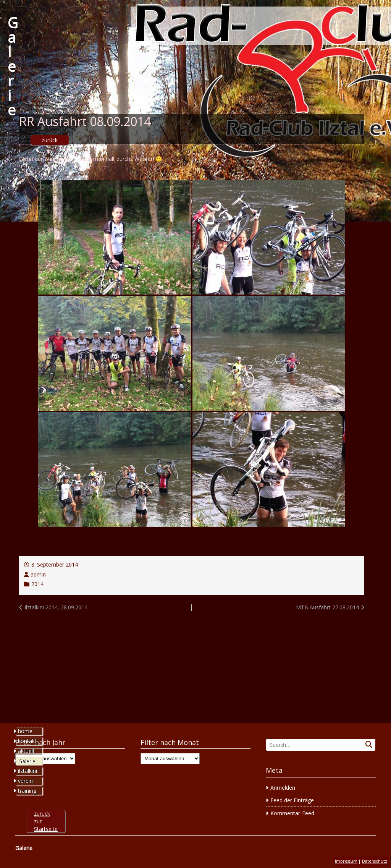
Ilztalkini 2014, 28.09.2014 (56, 607)
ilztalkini (27, 771)
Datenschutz (375, 861)
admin (38, 574)
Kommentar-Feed (292, 813)
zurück (50, 140)
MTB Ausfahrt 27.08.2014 (327, 607)
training (27, 791)
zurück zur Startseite (46, 821)
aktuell (26, 751)
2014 (37, 584)
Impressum (346, 861)
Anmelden (283, 788)
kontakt (27, 741)
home (25, 731)
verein (25, 781)
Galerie (13, 66)
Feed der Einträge (292, 800)
